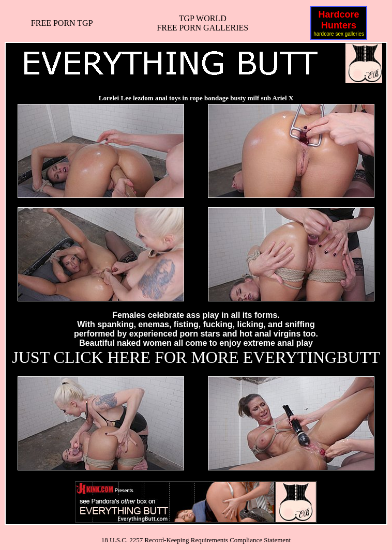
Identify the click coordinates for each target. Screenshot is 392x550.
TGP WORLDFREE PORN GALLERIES (202, 23)
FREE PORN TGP (62, 23)
